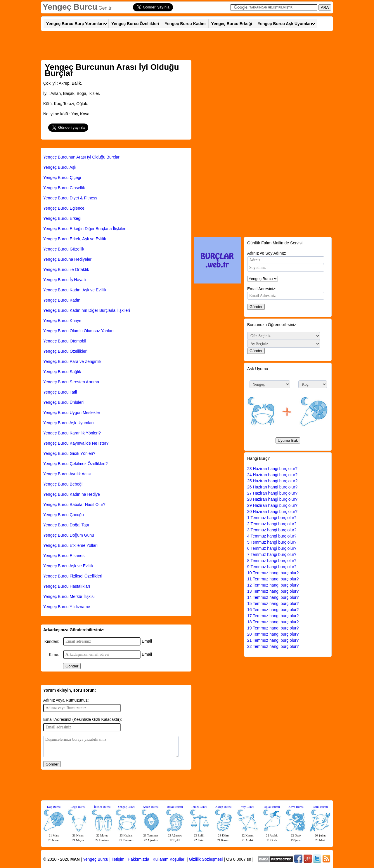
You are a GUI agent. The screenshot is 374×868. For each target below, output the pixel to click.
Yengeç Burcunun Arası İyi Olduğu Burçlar (81, 157)
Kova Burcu (296, 807)
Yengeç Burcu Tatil (60, 392)
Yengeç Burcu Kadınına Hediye (72, 494)
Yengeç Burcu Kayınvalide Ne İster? (76, 443)
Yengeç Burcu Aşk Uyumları (285, 24)
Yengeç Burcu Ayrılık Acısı (67, 474)
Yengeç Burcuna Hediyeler (67, 259)
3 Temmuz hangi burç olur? (272, 530)
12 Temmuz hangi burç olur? (273, 585)
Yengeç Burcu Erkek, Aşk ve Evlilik (75, 239)
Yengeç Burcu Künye (62, 321)
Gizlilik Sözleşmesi (206, 859)
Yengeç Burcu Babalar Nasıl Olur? (74, 505)
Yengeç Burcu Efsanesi (64, 556)
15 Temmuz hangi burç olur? (273, 603)
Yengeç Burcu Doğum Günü (69, 535)
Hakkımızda (138, 859)
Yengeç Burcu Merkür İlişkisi (69, 596)
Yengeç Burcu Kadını (185, 24)
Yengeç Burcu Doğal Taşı (66, 525)
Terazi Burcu (199, 807)
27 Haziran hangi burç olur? (272, 493)
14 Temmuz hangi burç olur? (273, 597)
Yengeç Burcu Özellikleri (135, 24)
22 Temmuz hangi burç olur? (273, 646)
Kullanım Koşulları (169, 859)
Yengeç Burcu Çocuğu (64, 515)
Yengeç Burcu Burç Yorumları (75, 24)
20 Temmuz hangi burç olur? (273, 634)
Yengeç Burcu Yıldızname (67, 607)
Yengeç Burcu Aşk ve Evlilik (68, 566)
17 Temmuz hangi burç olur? (273, 616)
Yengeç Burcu (70, 7)
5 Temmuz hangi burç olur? (272, 542)
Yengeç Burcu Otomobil (65, 341)
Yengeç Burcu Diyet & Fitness (70, 198)
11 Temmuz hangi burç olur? (273, 579)
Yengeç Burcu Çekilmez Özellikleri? (75, 464)
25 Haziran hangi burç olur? (272, 481)
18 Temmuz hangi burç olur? (273, 622)
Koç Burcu (54, 807)
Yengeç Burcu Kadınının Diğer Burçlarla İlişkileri (87, 310)
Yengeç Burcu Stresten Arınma (71, 382)
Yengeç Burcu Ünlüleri (63, 402)
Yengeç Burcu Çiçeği (62, 178)
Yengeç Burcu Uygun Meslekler (72, 413)
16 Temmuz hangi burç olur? (273, 610)
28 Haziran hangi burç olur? (272, 499)
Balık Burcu (320, 807)
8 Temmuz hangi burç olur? (272, 561)
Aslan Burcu (151, 807)
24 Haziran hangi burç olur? (272, 475)
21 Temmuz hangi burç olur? (273, 640)
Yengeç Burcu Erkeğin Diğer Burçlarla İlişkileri (85, 229)
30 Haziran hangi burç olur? (272, 512)
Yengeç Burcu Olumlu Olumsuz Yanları (78, 331)
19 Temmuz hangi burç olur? (273, 628)
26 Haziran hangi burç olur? (272, 487)
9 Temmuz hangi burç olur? (272, 567)
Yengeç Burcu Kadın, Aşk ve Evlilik (75, 290)
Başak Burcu (175, 807)
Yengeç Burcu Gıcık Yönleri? (69, 453)
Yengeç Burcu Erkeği (232, 24)
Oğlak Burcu (272, 807)
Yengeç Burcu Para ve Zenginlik (72, 361)
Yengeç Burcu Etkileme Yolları (70, 545)
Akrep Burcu (223, 807)
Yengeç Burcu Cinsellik (64, 188)
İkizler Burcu (102, 807)
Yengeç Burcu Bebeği (63, 484)
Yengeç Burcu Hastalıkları (67, 586)
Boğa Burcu (78, 807)
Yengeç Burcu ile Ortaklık (66, 269)
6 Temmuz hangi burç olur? (272, 548)
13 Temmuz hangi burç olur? (273, 591)
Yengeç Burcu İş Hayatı (65, 280)
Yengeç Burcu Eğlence (64, 208)
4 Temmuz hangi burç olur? (272, 536)
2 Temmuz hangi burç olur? (272, 524)
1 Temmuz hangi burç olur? (272, 518)
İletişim (118, 859)
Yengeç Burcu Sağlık (62, 372)
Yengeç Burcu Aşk (60, 167)
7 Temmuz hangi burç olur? (272, 554)
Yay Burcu (248, 807)
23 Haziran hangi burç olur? (272, 469)
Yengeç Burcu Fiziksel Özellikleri (73, 576)
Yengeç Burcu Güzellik (64, 249)
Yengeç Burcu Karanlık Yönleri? (72, 433)
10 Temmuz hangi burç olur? (273, 573)
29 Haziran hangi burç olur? (272, 505)
